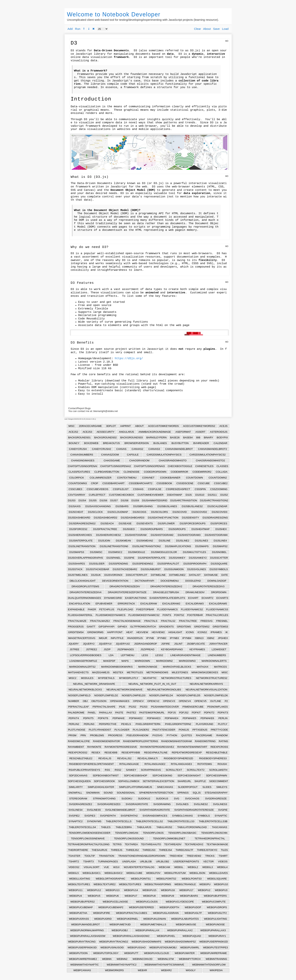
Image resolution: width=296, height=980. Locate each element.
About (207, 29)
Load (225, 29)
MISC (72, 426)
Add (70, 29)
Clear (198, 29)
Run (78, 29)
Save (216, 29)
